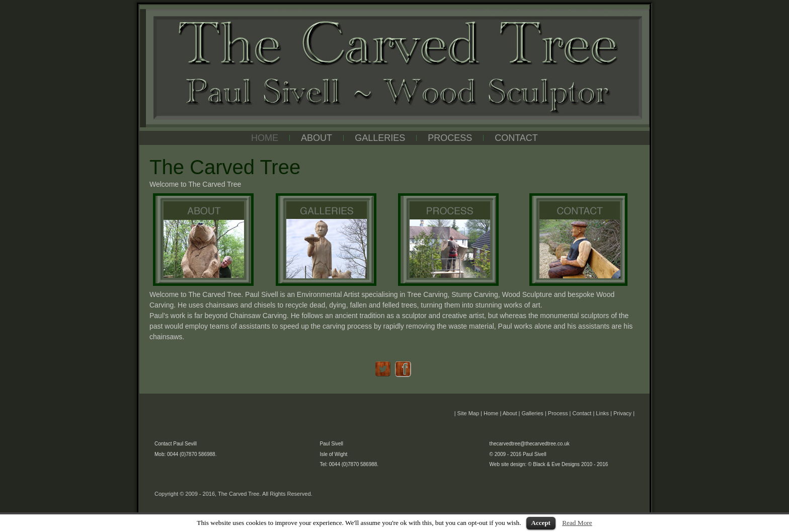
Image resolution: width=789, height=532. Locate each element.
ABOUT (317, 138)
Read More (577, 523)
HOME (265, 138)
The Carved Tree (291, 12)
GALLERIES (380, 138)
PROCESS (450, 138)
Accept (541, 523)
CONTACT (516, 138)
